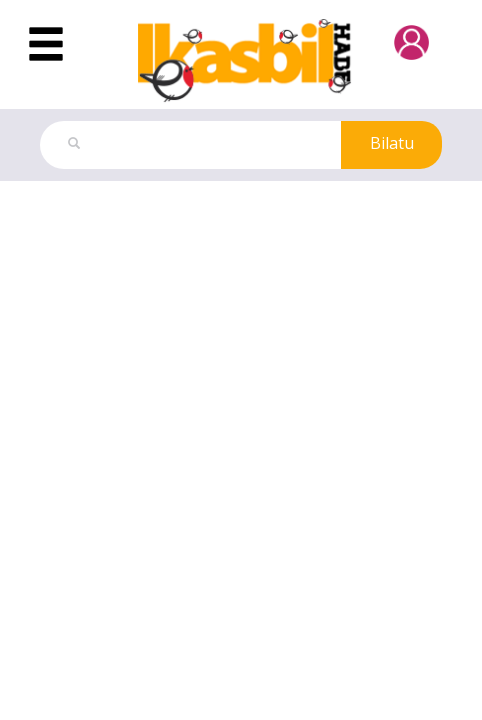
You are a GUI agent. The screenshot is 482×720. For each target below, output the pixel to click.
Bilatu (392, 143)
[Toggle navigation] (46, 45)
